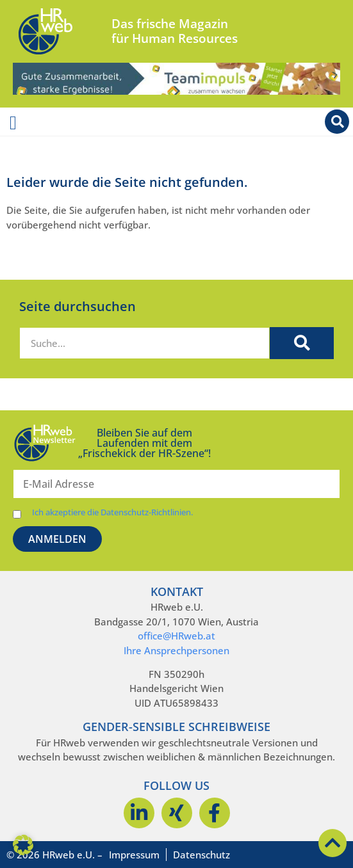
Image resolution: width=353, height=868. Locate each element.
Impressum (134, 855)
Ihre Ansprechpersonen (176, 650)
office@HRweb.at (176, 636)
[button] (23, 845)
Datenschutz (201, 855)
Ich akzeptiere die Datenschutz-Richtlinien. (112, 512)
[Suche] (302, 343)
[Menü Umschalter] (13, 123)
